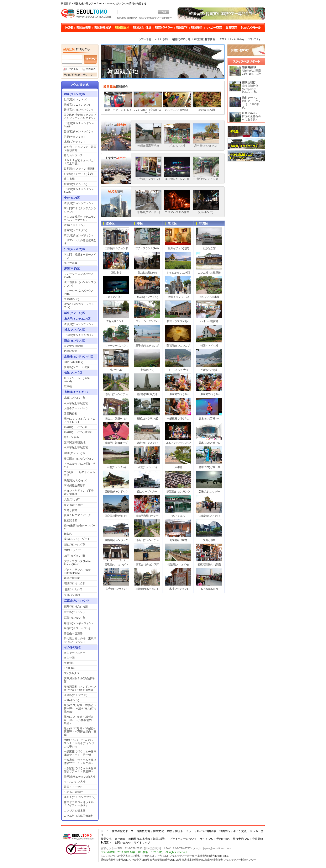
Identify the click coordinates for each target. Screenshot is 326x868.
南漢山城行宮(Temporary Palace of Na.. (251, 87)
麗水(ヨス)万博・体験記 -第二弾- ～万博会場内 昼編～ (80, 720)
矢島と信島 (71, 510)
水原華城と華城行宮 (76, 403)
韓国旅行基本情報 (139, 839)
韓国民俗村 (71, 414)
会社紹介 (120, 839)
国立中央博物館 (73, 346)
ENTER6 (69, 668)
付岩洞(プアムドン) (76, 184)
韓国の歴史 (160, 839)
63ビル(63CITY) (73, 362)
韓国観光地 (143, 831)
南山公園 (69, 658)
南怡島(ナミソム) (74, 612)
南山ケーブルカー (75, 653)
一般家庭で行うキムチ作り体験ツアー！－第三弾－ (80, 770)
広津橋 (68, 386)
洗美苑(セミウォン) (76, 480)
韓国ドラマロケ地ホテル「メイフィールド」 (79, 804)
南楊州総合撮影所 (75, 485)
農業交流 (106, 839)
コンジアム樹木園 (75, 811)
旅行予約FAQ (241, 839)
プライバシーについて (183, 839)
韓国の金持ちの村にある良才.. (251, 116)
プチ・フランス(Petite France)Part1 (77, 563)
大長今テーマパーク (76, 408)
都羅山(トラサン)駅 (76, 427)
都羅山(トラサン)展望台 (78, 432)
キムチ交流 (240, 831)
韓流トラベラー (185, 831)
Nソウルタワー (73, 673)
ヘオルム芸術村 (73, 792)
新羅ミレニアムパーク (77, 515)
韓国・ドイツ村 (73, 787)
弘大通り (69, 663)
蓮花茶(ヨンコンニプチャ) (80, 797)
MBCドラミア (72, 550)
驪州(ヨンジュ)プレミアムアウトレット (80, 420)
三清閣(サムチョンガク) (78, 335)
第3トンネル (71, 437)
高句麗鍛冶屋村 (73, 505)
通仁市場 (69, 179)
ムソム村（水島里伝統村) (79, 816)
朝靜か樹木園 (72, 578)
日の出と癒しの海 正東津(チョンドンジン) (80, 640)
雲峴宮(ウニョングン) (77, 105)
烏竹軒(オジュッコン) (77, 628)
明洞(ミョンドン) (74, 225)
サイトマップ (142, 843)
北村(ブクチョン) (74, 142)
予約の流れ (223, 839)
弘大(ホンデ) (72, 299)
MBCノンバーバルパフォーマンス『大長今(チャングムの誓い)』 (80, 743)
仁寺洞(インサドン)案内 (78, 174)
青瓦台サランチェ (75, 155)
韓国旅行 (225, 831)
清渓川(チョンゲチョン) (78, 203)
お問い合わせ (123, 843)
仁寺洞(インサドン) (76, 99)
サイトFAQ (207, 839)
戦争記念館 (71, 351)
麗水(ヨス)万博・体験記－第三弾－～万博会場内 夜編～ (80, 732)
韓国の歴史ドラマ (123, 831)
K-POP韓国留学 (207, 831)
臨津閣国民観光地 (75, 442)
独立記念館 (71, 520)
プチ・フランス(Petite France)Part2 (77, 571)
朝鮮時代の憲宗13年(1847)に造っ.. (251, 72)
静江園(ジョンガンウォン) (80, 459)
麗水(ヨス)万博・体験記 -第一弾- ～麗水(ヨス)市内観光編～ (80, 708)
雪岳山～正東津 (73, 633)
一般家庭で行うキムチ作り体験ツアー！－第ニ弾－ (80, 761)
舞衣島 (68, 534)
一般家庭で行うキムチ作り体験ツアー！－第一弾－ (80, 753)
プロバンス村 (72, 595)
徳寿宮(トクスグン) (76, 230)
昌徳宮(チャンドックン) (80, 131)
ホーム (105, 831)
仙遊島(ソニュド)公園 (77, 367)
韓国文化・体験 (162, 831)
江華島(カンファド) (76, 695)
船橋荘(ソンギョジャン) (78, 623)
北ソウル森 (71, 263)
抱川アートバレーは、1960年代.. (251, 103)
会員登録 (258, 839)
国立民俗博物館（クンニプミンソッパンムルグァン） (80, 117)
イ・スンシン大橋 (75, 782)
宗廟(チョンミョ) (74, 137)
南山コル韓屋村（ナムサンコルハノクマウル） (80, 218)
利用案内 (106, 843)
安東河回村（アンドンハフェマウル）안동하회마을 (80, 688)
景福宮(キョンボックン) (78, 110)
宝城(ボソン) (72, 700)
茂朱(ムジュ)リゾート (77, 539)
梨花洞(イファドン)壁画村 (80, 169)
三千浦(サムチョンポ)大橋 (80, 777)
